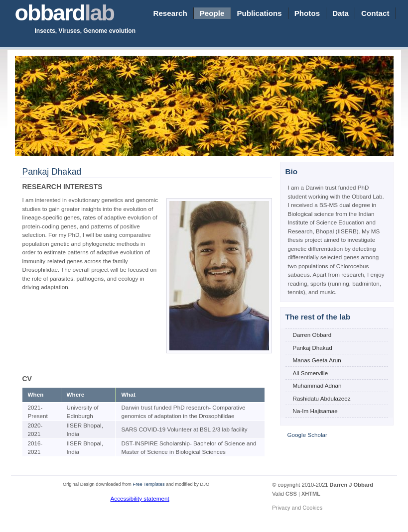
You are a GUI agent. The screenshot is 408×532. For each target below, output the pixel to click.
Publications (260, 13)
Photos (307, 13)
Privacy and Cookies (297, 508)
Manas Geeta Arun (317, 360)
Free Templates (148, 484)
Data (340, 13)
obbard (65, 13)
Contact (375, 13)
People (212, 13)
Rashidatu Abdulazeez (322, 398)
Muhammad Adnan (317, 385)
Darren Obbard (312, 335)
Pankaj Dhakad (313, 348)
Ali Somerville (311, 373)
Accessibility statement (140, 498)
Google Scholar (307, 435)
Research (170, 13)
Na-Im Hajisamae (315, 411)
